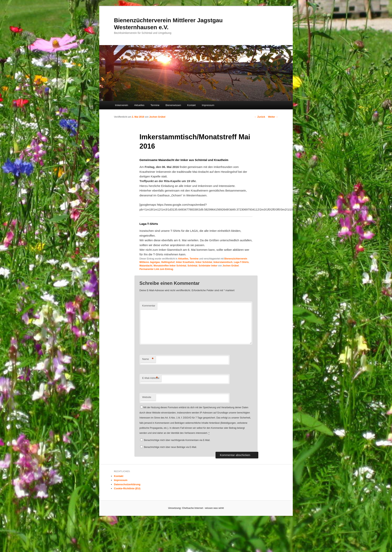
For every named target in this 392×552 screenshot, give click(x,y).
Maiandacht (146, 266)
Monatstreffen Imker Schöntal (170, 266)
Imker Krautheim (185, 262)
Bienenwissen (173, 105)
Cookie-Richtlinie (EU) (127, 488)
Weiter (273, 117)
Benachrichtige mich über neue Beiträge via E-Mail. (170, 447)
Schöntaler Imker (208, 266)
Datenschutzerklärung (127, 484)
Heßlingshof (168, 262)
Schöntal (192, 266)
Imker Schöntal (204, 262)
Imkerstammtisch (223, 262)
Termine (155, 105)
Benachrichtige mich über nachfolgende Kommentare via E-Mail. (177, 440)
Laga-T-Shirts (241, 262)
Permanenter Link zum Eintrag (156, 269)
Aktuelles (139, 105)
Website (147, 397)
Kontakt (191, 105)
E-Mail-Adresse (151, 378)
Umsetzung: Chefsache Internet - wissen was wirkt (196, 508)
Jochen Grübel (157, 117)
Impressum (208, 105)
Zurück (260, 117)
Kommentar (149, 306)
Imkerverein (122, 105)
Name (148, 359)
